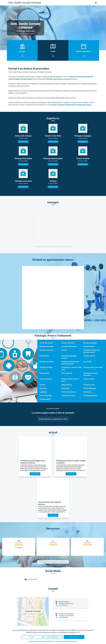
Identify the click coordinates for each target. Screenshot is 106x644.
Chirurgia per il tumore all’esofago (91, 374)
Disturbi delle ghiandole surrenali (69, 357)
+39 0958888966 (63, 605)
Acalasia (64, 350)
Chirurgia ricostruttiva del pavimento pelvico (92, 351)
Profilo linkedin (33, 579)
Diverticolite (65, 388)
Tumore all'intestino (90, 388)
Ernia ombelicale (67, 373)
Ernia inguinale (44, 373)
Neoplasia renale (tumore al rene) (70, 380)
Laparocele (43, 392)
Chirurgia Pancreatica (47, 346)
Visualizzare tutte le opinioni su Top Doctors (53, 562)
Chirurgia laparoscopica (69, 346)
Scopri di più (23, 142)
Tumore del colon (89, 385)
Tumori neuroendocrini (69, 392)
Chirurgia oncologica (90, 343)
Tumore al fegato (89, 379)
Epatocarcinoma (67, 385)
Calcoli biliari (88, 362)
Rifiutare (32, 637)
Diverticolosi (87, 392)
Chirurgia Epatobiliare (90, 396)
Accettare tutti (74, 637)
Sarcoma (42, 385)
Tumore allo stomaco (46, 343)
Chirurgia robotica (89, 356)
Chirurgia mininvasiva (68, 396)
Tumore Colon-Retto (68, 343)
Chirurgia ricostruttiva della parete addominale (70, 363)
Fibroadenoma (44, 356)
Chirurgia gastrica (45, 399)
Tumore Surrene (89, 346)
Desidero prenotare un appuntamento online (53, 419)
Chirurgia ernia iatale (46, 350)
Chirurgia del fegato (46, 367)
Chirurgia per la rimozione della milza (72, 368)
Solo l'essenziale (53, 637)
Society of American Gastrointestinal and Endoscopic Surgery (71, 105)
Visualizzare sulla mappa (33, 611)
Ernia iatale (43, 388)
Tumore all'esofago (46, 396)
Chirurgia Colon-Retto (47, 362)
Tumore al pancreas (46, 379)
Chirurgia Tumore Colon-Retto (93, 367)
